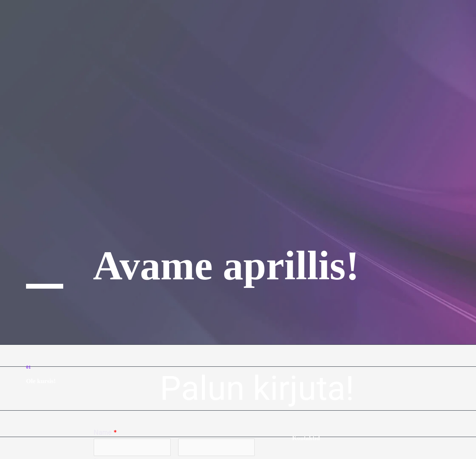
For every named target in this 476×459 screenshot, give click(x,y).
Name (105, 433)
